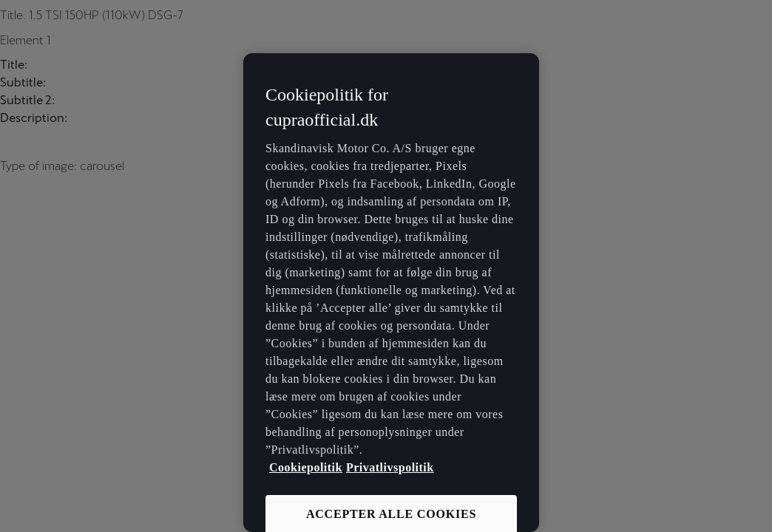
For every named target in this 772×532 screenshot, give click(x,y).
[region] (391, 293)
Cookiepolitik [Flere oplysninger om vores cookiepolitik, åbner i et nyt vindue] (306, 467)
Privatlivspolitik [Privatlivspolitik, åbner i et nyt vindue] (390, 467)
